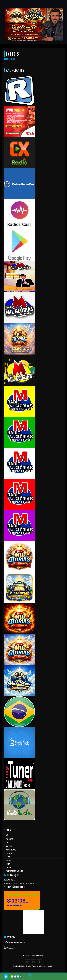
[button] (61, 6)
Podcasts (9, 839)
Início (8, 835)
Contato (9, 867)
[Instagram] (28, 962)
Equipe (8, 864)
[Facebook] (39, 962)
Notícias (9, 846)
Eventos (9, 853)
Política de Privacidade (14, 871)
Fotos (8, 857)
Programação (11, 850)
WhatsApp (11, 948)
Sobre (8, 843)
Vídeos (8, 860)
